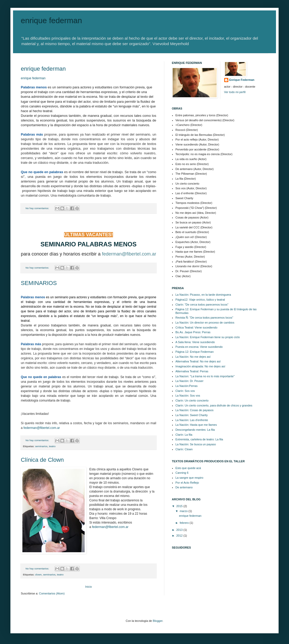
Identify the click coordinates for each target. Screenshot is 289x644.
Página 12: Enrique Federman (195, 352)
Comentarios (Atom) (52, 593)
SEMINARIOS (39, 283)
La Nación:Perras (187, 386)
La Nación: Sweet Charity (192, 415)
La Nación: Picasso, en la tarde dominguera (203, 295)
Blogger (158, 621)
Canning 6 (182, 473)
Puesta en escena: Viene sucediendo (199, 347)
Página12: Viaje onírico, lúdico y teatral (200, 300)
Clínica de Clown (42, 460)
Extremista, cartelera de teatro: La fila (199, 439)
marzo (184, 511)
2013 (180, 530)
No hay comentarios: (38, 208)
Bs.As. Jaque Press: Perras (193, 332)
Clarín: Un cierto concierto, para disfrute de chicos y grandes (214, 405)
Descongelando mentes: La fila (195, 430)
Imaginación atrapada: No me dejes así (200, 366)
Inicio (89, 587)
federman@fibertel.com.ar (42, 428)
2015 (180, 506)
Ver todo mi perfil (235, 92)
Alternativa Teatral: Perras (192, 371)
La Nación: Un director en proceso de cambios (205, 323)
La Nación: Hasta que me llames (196, 425)
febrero (185, 523)
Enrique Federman (242, 80)
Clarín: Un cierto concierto (192, 400)
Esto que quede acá (188, 468)
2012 (180, 536)
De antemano (184, 487)
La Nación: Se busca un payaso (196, 444)
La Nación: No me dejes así (193, 357)
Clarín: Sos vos (185, 391)
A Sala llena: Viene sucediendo (195, 342)
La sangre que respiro (189, 478)
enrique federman (43, 69)
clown (38, 575)
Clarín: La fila (184, 435)
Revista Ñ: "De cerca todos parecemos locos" (204, 318)
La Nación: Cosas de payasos (194, 410)
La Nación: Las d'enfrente (192, 420)
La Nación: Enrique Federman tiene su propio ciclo (208, 337)
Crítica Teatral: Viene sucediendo (196, 327)
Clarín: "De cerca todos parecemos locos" (202, 305)
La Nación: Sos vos (188, 396)
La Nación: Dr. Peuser (190, 381)
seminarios (41, 446)
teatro (52, 446)
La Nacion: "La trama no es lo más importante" (205, 376)
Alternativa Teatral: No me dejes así (198, 361)
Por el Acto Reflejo (187, 483)
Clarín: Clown (184, 449)
